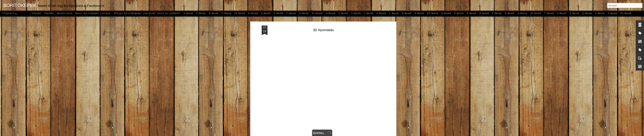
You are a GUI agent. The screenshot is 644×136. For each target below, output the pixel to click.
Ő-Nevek (484, 13)
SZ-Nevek (536, 13)
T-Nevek (549, 13)
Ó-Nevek (459, 13)
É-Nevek (279, 13)
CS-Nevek (240, 13)
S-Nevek (522, 13)
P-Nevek (497, 13)
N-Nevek (420, 13)
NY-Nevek (433, 13)
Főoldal (37, 13)
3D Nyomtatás (323, 24)
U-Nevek (562, 13)
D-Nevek (253, 13)
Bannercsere (65, 13)
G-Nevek (304, 13)
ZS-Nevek (626, 13)
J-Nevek (369, 13)
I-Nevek (343, 13)
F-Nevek (291, 13)
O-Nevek (446, 13)
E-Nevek (266, 13)
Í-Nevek (356, 13)
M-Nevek (407, 13)
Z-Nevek (613, 13)
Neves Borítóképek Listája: (93, 13)
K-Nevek (381, 13)
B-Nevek (214, 13)
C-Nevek (226, 13)
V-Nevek (600, 13)
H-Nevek (331, 13)
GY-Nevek (317, 13)
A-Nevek (188, 13)
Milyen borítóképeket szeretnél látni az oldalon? (147, 13)
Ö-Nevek (472, 13)
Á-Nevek (201, 13)
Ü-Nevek (587, 13)
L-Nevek (394, 13)
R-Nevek (510, 13)
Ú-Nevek (574, 13)
